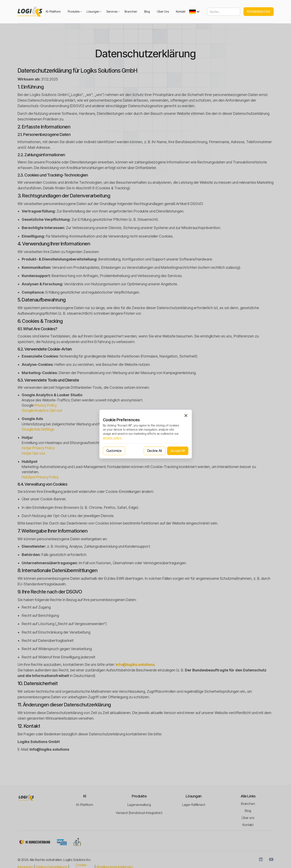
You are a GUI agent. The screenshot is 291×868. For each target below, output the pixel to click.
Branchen (131, 11)
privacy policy (112, 438)
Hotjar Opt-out (33, 453)
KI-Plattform (53, 11)
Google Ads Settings (38, 429)
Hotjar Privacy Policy (38, 448)
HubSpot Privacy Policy (40, 477)
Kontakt (181, 11)
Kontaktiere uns (259, 11)
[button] (74, 12)
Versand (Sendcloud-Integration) (139, 813)
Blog (147, 11)
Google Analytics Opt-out (42, 410)
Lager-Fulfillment (194, 805)
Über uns (163, 11)
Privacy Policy (46, 405)
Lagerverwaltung (139, 805)
